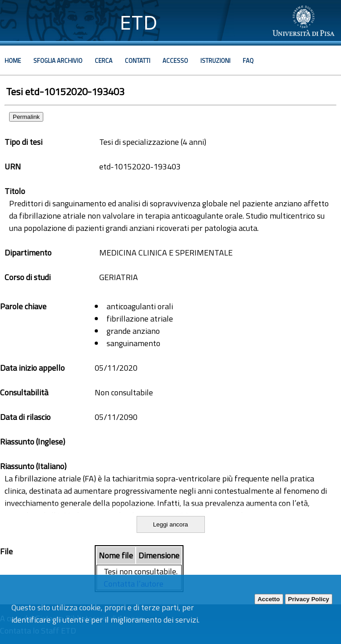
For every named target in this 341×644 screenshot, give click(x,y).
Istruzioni (215, 61)
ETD (139, 23)
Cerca (104, 61)
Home (13, 61)
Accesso (175, 61)
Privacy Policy (309, 599)
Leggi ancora (170, 524)
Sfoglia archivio (58, 61)
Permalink (26, 117)
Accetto (269, 599)
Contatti (137, 61)
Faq (248, 61)
